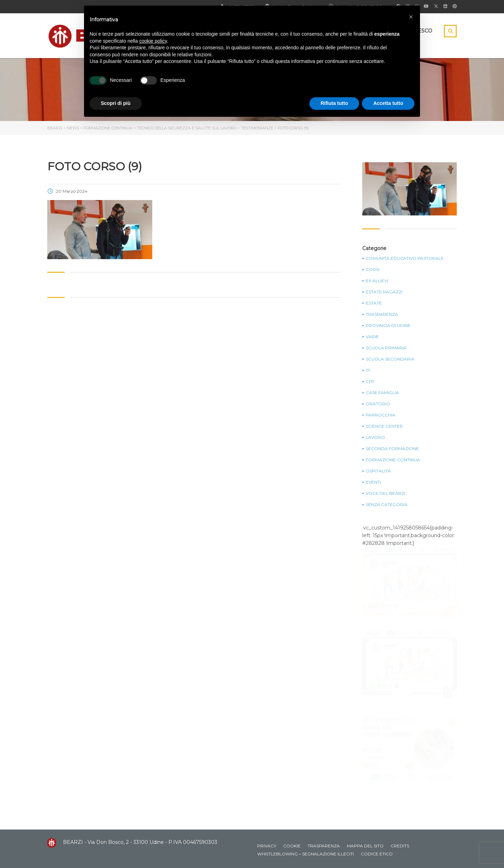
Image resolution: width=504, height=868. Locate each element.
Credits (400, 846)
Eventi (373, 482)
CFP (370, 382)
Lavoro (375, 437)
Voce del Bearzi (386, 493)
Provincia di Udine (388, 326)
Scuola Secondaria (390, 359)
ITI (368, 370)
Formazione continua (393, 460)
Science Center (384, 426)
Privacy (267, 846)
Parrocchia (381, 415)
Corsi (373, 270)
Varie (372, 337)
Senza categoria (387, 505)
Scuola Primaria (386, 348)
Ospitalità (378, 471)
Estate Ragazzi (384, 292)
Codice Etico (377, 854)
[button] (411, 17)
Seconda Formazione (392, 449)
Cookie (292, 846)
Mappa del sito (365, 846)
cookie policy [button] (153, 41)
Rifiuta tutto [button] (334, 103)
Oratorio (378, 404)
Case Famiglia (382, 393)
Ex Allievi (377, 281)
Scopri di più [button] (116, 103)
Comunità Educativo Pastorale (405, 258)
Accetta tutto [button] (388, 103)
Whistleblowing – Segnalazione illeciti (306, 854)
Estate (374, 303)
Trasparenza (382, 314)
